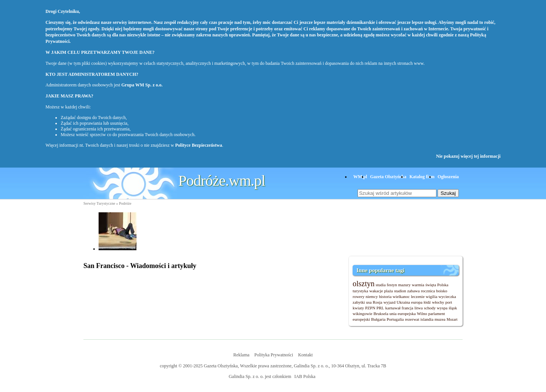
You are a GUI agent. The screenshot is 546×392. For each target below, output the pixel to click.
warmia (418, 285)
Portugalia (395, 319)
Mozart (452, 319)
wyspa (442, 308)
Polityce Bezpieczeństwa (199, 145)
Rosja (377, 302)
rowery (359, 296)
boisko (442, 291)
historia (385, 296)
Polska (443, 285)
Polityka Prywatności (274, 355)
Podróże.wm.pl (222, 181)
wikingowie (362, 314)
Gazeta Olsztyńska (388, 177)
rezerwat (412, 319)
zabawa (413, 291)
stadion (400, 291)
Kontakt (305, 355)
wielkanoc (401, 296)
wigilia (432, 296)
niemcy (372, 296)
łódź (427, 302)
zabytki (359, 302)
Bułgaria (378, 319)
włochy (438, 302)
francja (407, 308)
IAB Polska (305, 376)
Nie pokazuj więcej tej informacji (468, 156)
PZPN (370, 308)
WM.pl (360, 177)
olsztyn (364, 284)
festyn (392, 285)
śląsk (453, 308)
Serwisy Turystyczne (99, 203)
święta (431, 285)
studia (381, 285)
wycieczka (447, 296)
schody (430, 308)
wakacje (376, 291)
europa (417, 302)
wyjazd (389, 302)
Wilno (422, 314)
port (449, 302)
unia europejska (402, 314)
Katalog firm (422, 177)
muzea (440, 319)
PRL (380, 308)
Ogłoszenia (448, 177)
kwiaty (358, 308)
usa (369, 302)
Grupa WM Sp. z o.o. (142, 85)
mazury (404, 285)
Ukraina (403, 302)
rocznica (428, 291)
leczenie (418, 296)
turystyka (360, 291)
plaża (388, 291)
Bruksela (381, 314)
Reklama (241, 355)
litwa (419, 308)
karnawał (393, 308)
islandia (427, 319)
